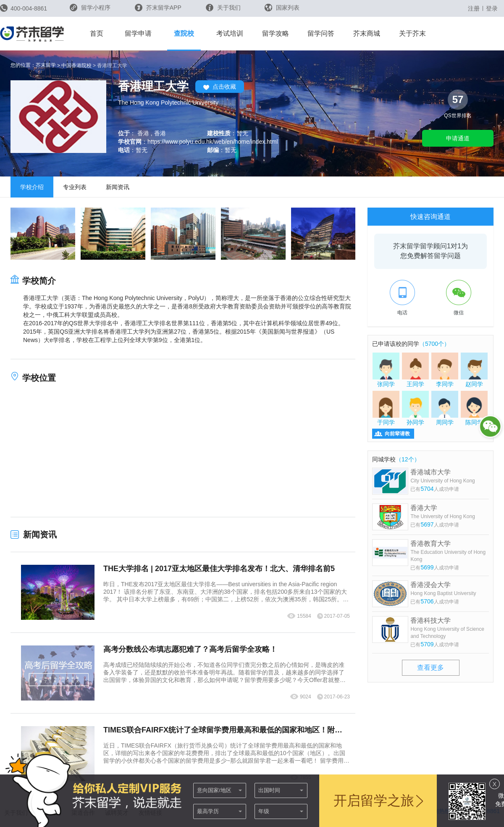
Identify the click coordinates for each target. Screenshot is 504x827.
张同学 (386, 370)
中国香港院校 (76, 66)
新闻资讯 (118, 187)
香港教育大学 (450, 552)
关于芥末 (412, 33)
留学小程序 (90, 10)
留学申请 (138, 33)
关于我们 (223, 8)
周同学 (445, 408)
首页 (97, 33)
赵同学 (474, 370)
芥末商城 (367, 33)
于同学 (386, 408)
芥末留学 (46, 65)
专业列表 (75, 187)
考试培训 (230, 33)
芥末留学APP (158, 8)
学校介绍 (32, 187)
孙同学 (415, 408)
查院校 (184, 33)
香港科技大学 (450, 628)
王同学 (415, 370)
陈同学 (474, 408)
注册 (474, 8)
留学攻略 (276, 33)
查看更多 (430, 668)
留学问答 (321, 33)
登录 (492, 8)
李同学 (445, 370)
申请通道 (458, 138)
